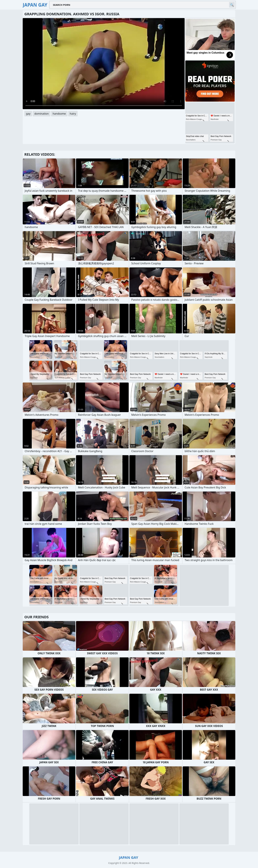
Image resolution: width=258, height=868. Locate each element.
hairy (73, 114)
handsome (59, 114)
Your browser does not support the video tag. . (104, 64)
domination (42, 114)
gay (28, 114)
